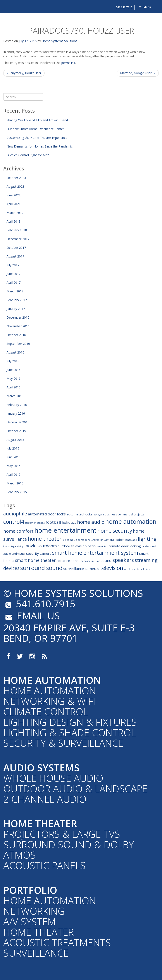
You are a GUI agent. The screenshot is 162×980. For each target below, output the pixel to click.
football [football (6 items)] (53, 522)
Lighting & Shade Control (70, 732)
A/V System (30, 921)
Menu (145, 7)
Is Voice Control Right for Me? (28, 155)
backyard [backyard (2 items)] (99, 515)
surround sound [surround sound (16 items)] (41, 568)
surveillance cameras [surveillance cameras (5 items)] (81, 569)
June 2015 (14, 457)
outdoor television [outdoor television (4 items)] (72, 546)
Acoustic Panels (44, 865)
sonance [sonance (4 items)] (63, 561)
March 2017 (15, 291)
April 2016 (14, 387)
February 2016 (17, 405)
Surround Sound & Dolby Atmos (69, 850)
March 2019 (15, 213)
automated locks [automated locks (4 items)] (80, 514)
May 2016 (14, 378)
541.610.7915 (124, 7)
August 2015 (15, 440)
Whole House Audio (53, 778)
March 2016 (15, 396)
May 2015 (14, 466)
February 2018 (17, 230)
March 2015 (15, 483)
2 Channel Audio (45, 799)
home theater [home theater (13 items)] (45, 539)
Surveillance (36, 953)
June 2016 (14, 370)
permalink (68, 63)
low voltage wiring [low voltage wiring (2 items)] (13, 546)
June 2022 (14, 195)
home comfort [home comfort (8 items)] (18, 531)
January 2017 (16, 309)
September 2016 (18, 344)
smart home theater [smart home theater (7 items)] (35, 560)
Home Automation (52, 680)
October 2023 (16, 178)
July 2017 (13, 265)
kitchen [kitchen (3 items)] (120, 540)
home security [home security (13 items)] (115, 531)
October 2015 (16, 431)
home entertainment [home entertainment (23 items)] (65, 530)
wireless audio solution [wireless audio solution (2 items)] (137, 569)
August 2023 (15, 186)
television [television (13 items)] (112, 568)
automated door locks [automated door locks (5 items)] (47, 514)
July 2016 (13, 361)
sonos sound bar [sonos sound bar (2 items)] (90, 561)
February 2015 (17, 492)
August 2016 (15, 352)
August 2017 (15, 256)
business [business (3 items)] (111, 514)
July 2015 (13, 448)
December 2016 (18, 317)
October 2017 (16, 248)
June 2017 (14, 274)
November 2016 (18, 326)
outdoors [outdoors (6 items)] (48, 546)
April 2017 (14, 282)
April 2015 (14, 475)
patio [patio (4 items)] (92, 546)
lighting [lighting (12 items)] (147, 539)
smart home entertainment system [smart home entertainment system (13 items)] (95, 553)
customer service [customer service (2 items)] (35, 523)
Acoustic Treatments (57, 942)
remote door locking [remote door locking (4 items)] (125, 546)
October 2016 (16, 335)
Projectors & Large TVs (62, 834)
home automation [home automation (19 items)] (131, 521)
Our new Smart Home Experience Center (35, 129)
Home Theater (40, 823)
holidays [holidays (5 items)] (69, 522)
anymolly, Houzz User (24, 73)
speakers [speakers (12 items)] (123, 560)
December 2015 (18, 422)
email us (32, 615)
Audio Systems (41, 768)
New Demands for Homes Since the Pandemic (40, 146)
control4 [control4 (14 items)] (14, 522)
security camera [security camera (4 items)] (39, 553)
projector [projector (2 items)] (102, 546)
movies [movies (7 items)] (31, 546)
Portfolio (30, 890)
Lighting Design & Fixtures (70, 722)
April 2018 (14, 221)
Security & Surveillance (63, 743)
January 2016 (16, 413)
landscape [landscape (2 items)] (131, 540)
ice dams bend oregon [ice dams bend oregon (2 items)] (87, 540)
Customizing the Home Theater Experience (37, 138)
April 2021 (14, 204)
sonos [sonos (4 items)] (76, 561)
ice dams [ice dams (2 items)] (68, 540)
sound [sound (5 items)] (106, 560)
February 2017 (17, 300)
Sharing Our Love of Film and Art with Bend (37, 120)
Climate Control (46, 711)
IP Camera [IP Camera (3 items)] (107, 540)
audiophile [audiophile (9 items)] (15, 514)
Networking (34, 911)
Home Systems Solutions (23, 5)
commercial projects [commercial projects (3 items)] (131, 514)
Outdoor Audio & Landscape (75, 789)
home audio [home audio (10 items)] (91, 522)
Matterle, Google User (138, 73)
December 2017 (18, 239)
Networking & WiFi (49, 701)
